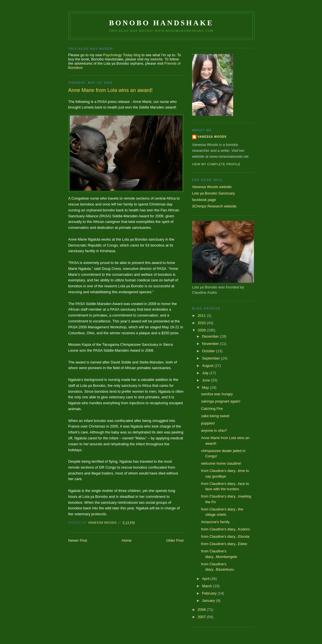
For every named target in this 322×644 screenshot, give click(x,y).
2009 (202, 330)
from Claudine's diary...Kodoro (226, 529)
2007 (202, 617)
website (156, 59)
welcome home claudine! (221, 463)
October (209, 351)
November (211, 344)
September (211, 358)
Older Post (175, 540)
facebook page (204, 200)
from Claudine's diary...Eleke (224, 544)
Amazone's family (215, 522)
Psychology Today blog (122, 55)
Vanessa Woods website (212, 187)
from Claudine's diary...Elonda (225, 536)
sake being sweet (215, 416)
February (210, 593)
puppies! (208, 423)
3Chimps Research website (214, 206)
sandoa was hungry (217, 394)
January (209, 601)
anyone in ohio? (214, 431)
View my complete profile (216, 164)
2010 (202, 323)
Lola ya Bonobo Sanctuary (214, 193)
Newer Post (78, 540)
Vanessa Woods (212, 137)
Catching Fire (212, 409)
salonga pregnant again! (221, 401)
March (208, 586)
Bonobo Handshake (161, 23)
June (206, 380)
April (206, 579)
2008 (202, 610)
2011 (202, 316)
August (208, 366)
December (211, 336)
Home (127, 540)
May (206, 387)
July (206, 373)
